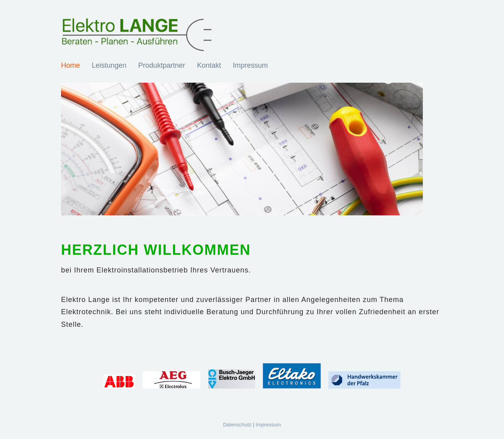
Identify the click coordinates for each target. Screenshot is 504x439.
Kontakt (209, 65)
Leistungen (109, 65)
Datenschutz (237, 425)
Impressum (250, 65)
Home (70, 65)
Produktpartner (162, 65)
